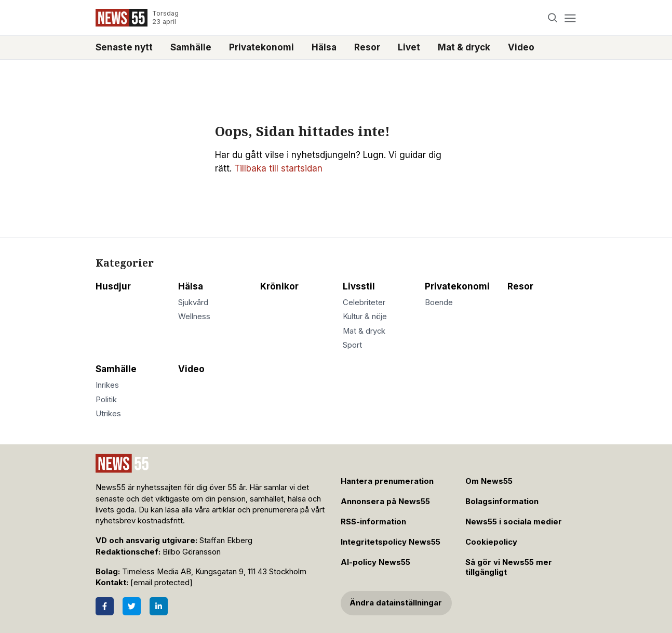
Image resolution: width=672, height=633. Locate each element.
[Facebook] (105, 606)
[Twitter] (132, 606)
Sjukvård (193, 302)
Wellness (194, 316)
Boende (439, 302)
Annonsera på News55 (385, 502)
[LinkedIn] (159, 606)
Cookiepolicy (491, 542)
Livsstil (359, 286)
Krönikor (279, 286)
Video (521, 47)
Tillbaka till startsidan (278, 168)
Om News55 (489, 481)
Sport (352, 345)
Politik (106, 400)
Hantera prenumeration (387, 481)
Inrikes (107, 385)
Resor (367, 47)
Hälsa (324, 47)
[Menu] (570, 18)
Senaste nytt (124, 47)
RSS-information (373, 522)
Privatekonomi (261, 47)
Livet (409, 47)
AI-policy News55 (375, 562)
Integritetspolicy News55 (391, 542)
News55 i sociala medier (514, 522)
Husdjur (113, 286)
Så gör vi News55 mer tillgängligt (509, 567)
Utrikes (108, 414)
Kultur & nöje (365, 316)
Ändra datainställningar (396, 603)
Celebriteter (364, 302)
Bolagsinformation (502, 502)
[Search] (553, 18)
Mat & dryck (464, 47)
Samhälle (191, 47)
